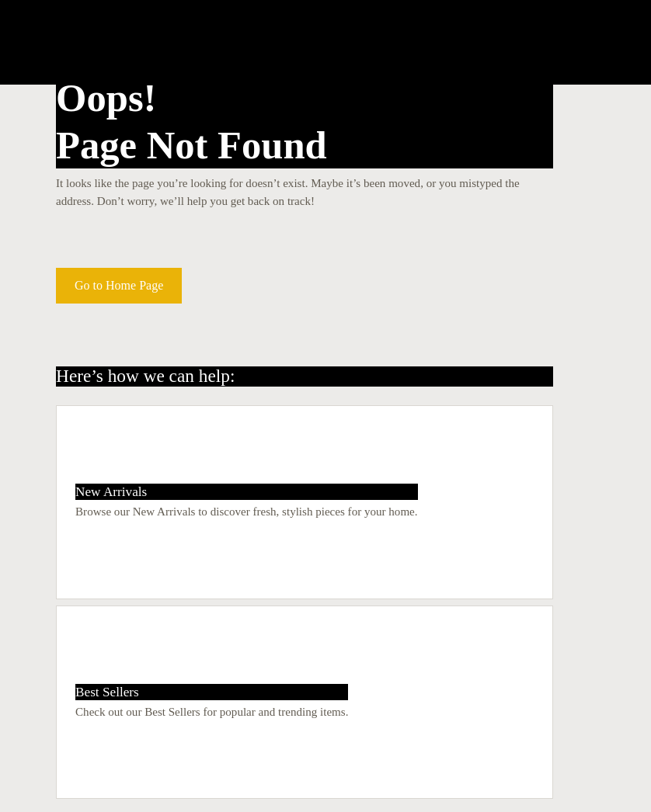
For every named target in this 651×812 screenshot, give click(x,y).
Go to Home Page (119, 285)
